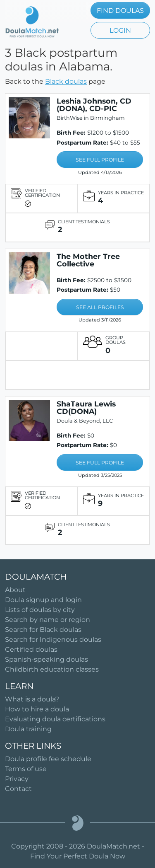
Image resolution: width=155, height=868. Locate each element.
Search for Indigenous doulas (53, 640)
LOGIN (120, 30)
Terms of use (26, 769)
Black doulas (66, 81)
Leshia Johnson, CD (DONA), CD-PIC (94, 105)
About (15, 590)
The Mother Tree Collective (88, 260)
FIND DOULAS (120, 11)
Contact (18, 789)
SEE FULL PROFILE (100, 160)
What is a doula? (32, 699)
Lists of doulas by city (40, 610)
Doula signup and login (43, 600)
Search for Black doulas (43, 630)
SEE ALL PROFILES (100, 307)
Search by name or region (48, 620)
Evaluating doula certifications (55, 719)
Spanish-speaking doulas (46, 659)
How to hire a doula (37, 709)
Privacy (17, 779)
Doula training (28, 729)
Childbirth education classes (52, 669)
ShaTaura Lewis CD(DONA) (86, 407)
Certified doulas (31, 649)
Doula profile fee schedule (48, 759)
